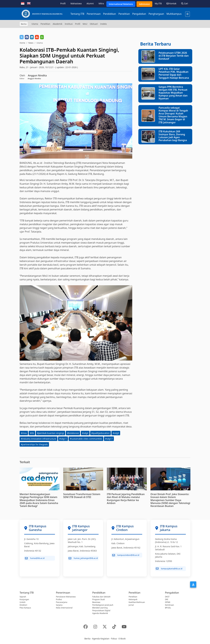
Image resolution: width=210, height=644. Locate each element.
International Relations (121, 4)
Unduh (22, 602)
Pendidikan (110, 14)
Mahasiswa (76, 3)
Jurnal (131, 605)
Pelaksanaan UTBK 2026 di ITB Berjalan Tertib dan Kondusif (174, 56)
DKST (167, 597)
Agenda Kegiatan (101, 639)
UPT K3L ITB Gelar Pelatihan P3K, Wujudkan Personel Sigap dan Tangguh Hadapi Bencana (174, 73)
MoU (85, 24)
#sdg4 (85, 433)
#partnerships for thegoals (34, 444)
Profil (63, 3)
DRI (167, 599)
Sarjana (59, 605)
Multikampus (174, 14)
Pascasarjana (62, 602)
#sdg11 (63, 439)
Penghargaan (156, 14)
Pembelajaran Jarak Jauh (103, 605)
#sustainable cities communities (86, 439)
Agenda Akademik (100, 613)
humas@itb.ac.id (35, 558)
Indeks (104, 24)
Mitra (101, 3)
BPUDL (168, 608)
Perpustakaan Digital (101, 610)
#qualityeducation (100, 433)
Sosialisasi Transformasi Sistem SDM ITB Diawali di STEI (82, 496)
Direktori (23, 605)
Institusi (69, 24)
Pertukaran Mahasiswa (66, 597)
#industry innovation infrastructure (38, 439)
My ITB (158, 3)
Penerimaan (94, 14)
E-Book (122, 639)
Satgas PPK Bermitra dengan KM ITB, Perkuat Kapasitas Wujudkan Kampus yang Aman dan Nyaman (173, 93)
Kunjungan (24, 599)
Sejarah (23, 597)
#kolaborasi (73, 433)
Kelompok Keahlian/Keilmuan (137, 601)
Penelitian (124, 14)
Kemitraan (169, 605)
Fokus (114, 639)
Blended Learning (100, 608)
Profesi (59, 599)
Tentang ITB (77, 14)
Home (22, 43)
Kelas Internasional (64, 608)
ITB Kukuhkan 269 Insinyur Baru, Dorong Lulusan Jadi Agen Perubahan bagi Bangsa (173, 136)
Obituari (94, 24)
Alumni (90, 3)
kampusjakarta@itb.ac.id (169, 569)
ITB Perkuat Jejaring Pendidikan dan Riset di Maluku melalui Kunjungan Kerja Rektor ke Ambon (126, 499)
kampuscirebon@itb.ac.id (126, 555)
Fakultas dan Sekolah (101, 597)
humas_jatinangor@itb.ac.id (83, 558)
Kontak (171, 3)
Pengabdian (139, 14)
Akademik (57, 24)
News (31, 43)
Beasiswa (96, 602)
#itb (32, 433)
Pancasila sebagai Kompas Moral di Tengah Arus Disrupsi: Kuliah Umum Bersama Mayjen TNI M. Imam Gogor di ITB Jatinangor (173, 115)
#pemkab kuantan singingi (51, 433)
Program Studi (98, 599)
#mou (24, 433)
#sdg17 (109, 439)
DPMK (168, 602)
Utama (35, 24)
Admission (144, 4)
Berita (87, 639)
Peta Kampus (25, 608)
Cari (185, 3)
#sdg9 (116, 433)
